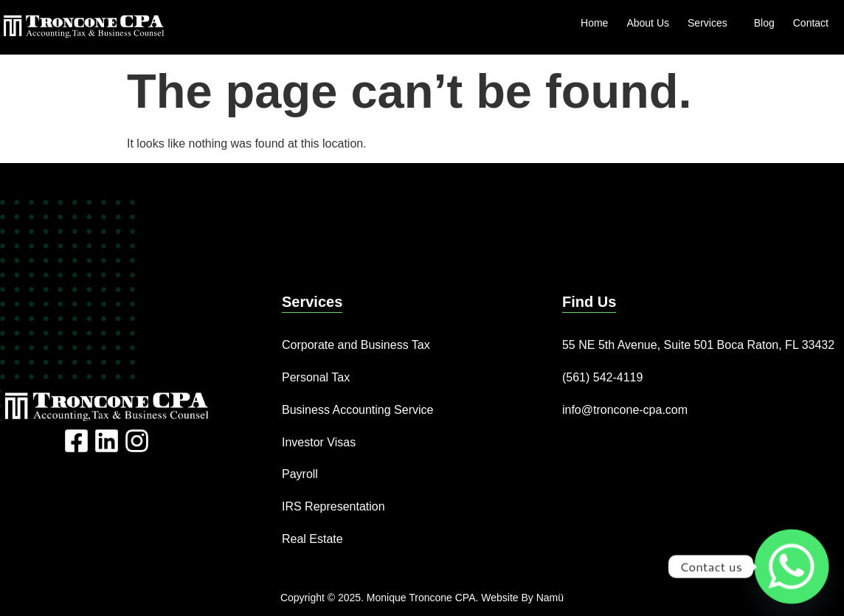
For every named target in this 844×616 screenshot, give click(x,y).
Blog (764, 23)
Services (712, 23)
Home (594, 23)
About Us (648, 23)
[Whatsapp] (792, 567)
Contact (811, 23)
